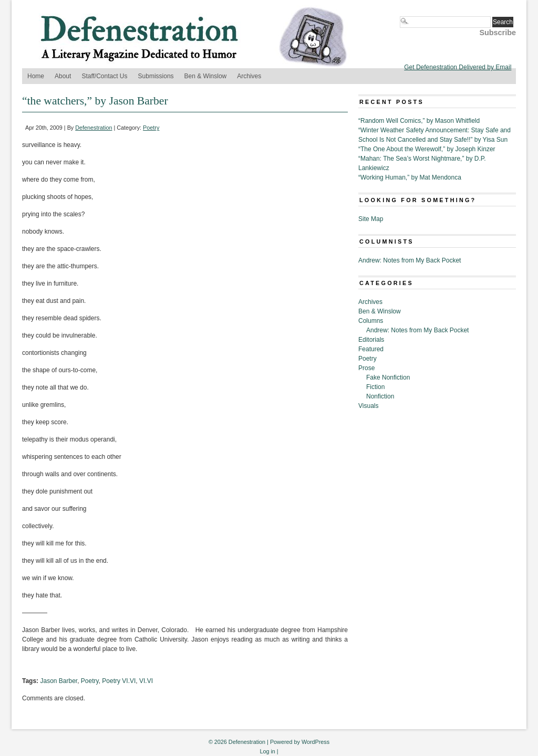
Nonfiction (380, 396)
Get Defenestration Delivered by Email (458, 67)
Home (36, 76)
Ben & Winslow (206, 76)
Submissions (156, 76)
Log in (267, 751)
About (63, 76)
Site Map (371, 219)
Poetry (151, 128)
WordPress (315, 742)
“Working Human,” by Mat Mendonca (410, 177)
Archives (249, 76)
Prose (366, 368)
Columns (371, 321)
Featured (371, 349)
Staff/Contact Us (104, 76)
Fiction (375, 387)
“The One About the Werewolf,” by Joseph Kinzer (427, 149)
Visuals (368, 406)
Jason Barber (59, 681)
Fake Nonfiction (388, 377)
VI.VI (146, 681)
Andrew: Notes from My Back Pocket (410, 260)
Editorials (371, 340)
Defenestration (94, 128)
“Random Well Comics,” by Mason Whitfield (419, 121)
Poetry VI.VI (119, 681)
